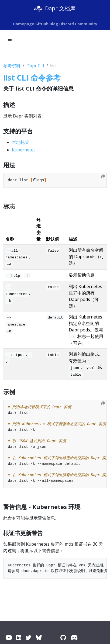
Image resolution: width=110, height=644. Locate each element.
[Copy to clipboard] (103, 176)
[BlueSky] (39, 637)
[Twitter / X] (29, 637)
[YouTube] (9, 637)
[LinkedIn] (19, 637)
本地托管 (20, 142)
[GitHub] (63, 637)
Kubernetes (24, 150)
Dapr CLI (35, 66)
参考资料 (12, 66)
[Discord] (74, 637)
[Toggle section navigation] (10, 41)
